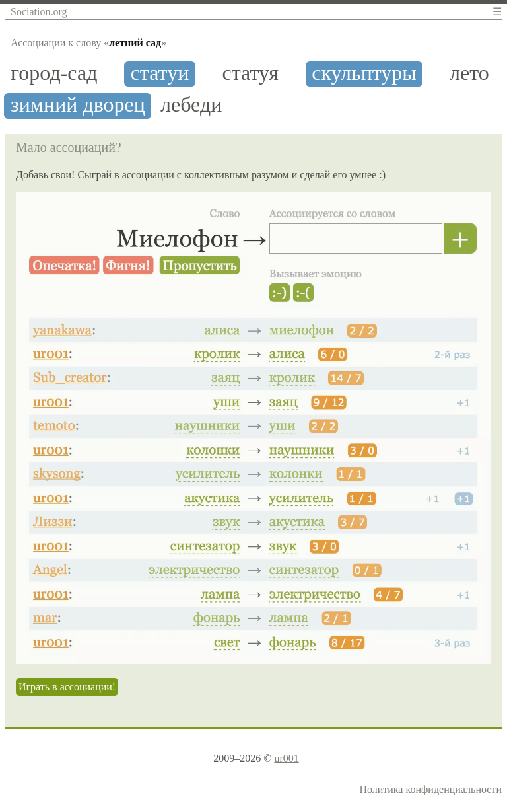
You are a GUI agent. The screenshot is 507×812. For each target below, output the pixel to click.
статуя (251, 73)
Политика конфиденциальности (430, 789)
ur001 (286, 758)
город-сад (54, 73)
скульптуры (364, 73)
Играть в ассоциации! (67, 687)
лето (469, 73)
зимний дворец (78, 105)
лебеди (191, 105)
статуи (160, 73)
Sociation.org (39, 12)
